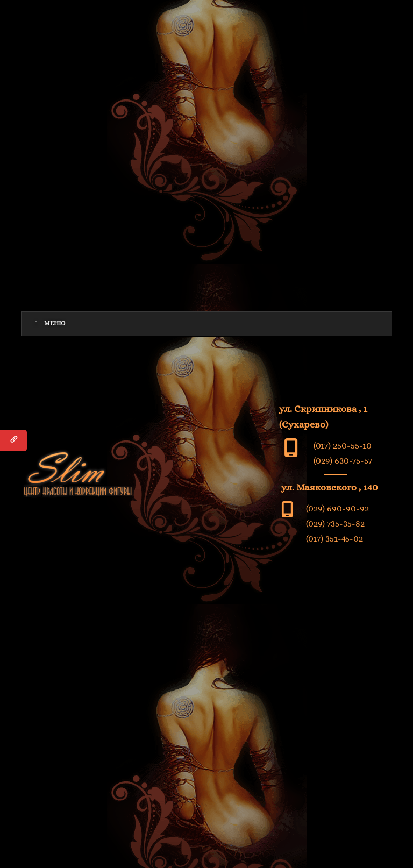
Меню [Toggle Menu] (49, 323)
